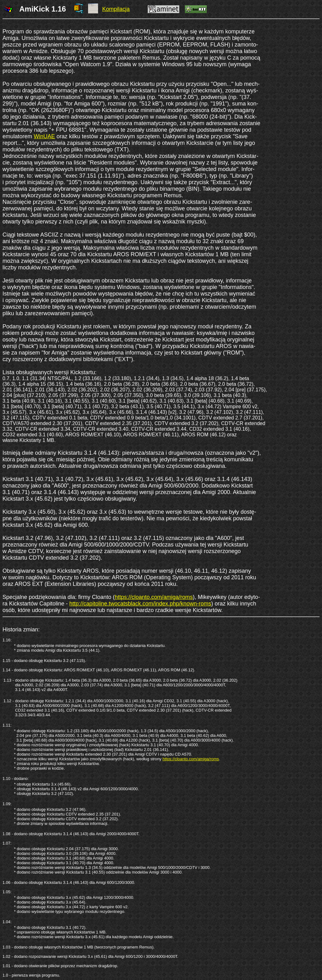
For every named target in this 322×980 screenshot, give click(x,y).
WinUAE (44, 136)
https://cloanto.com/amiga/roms (154, 597)
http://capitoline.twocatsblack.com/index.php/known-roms (140, 604)
